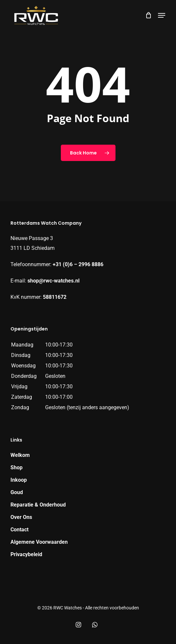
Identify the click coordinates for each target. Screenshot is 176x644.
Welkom (20, 455)
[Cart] (148, 15)
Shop (17, 467)
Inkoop (19, 480)
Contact (19, 530)
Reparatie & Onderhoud (38, 505)
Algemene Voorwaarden (39, 542)
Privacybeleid (26, 554)
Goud (17, 492)
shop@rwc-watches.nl (53, 281)
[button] (162, 15)
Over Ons (21, 517)
